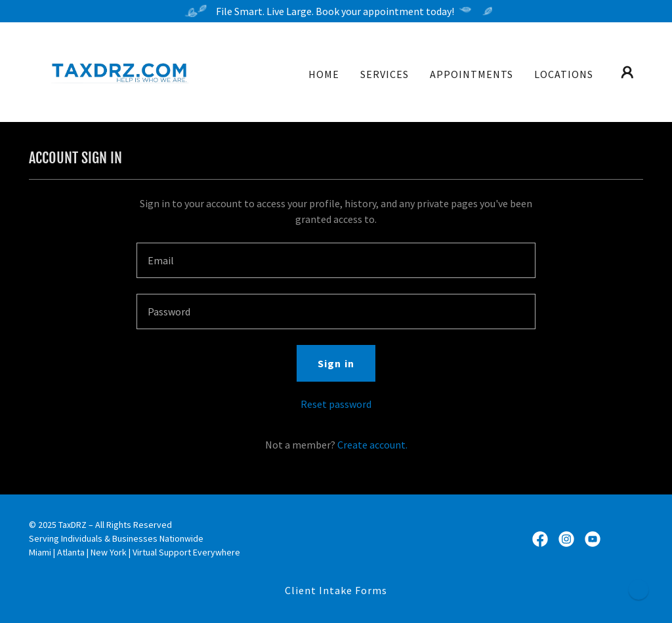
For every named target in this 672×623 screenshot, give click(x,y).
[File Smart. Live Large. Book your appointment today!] (336, 11)
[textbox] (336, 260)
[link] (117, 71)
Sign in (336, 363)
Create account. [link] (372, 445)
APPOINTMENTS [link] (472, 74)
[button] (627, 72)
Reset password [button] (336, 404)
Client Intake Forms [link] (336, 590)
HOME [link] (324, 74)
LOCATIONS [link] (564, 74)
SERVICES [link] (385, 74)
